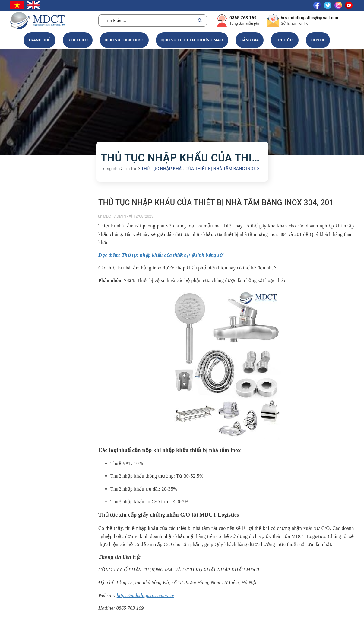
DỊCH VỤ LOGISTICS (124, 40)
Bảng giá (250, 40)
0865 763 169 (243, 18)
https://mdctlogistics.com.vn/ (146, 595)
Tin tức (285, 40)
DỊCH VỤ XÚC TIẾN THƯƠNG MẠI (192, 40)
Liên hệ (318, 40)
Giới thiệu (78, 40)
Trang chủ (40, 40)
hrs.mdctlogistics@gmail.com (310, 18)
